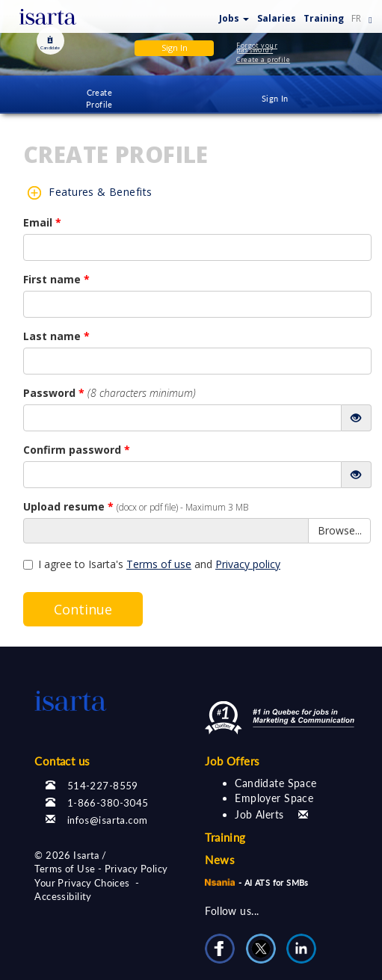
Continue (83, 609)
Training (324, 18)
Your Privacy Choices (82, 883)
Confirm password (77, 450)
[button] (234, 15)
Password (110, 393)
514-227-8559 (103, 786)
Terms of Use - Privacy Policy (101, 869)
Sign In (275, 98)
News (220, 860)
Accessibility (63, 896)
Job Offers (232, 761)
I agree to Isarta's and (152, 564)
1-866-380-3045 (108, 803)
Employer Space (274, 798)
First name (56, 279)
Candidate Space (275, 783)
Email (42, 222)
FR (356, 18)
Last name (56, 336)
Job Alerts (259, 814)
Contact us (62, 761)
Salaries (277, 18)
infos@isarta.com (108, 820)
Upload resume (136, 506)
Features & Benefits (100, 192)
